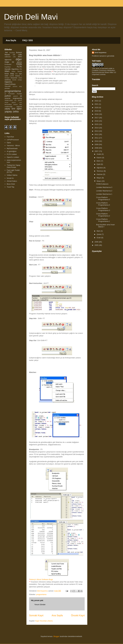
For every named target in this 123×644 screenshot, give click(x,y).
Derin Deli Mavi (31, 17)
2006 (97, 242)
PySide (19, 94)
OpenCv (8, 82)
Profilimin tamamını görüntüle (103, 56)
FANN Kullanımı (102, 184)
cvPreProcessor (13, 140)
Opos (9, 143)
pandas (7, 88)
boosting (12, 53)
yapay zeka (12, 111)
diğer (19, 59)
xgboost (19, 106)
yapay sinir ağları (13, 109)
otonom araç (17, 86)
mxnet (14, 80)
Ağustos (100, 168)
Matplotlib (14, 78)
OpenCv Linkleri (13, 157)
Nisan (99, 181)
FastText (8, 67)
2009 (97, 144)
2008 (97, 148)
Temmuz (100, 171)
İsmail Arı (10, 178)
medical (8, 80)
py (5, 94)
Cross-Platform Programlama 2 (103, 215)
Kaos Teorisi (17, 71)
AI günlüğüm (12, 151)
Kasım (99, 158)
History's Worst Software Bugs (41, 579)
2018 (97, 114)
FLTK (19, 67)
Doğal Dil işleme (13, 62)
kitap (12, 74)
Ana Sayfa (11, 40)
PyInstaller (12, 94)
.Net (6, 52)
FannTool (10, 137)
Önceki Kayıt (78, 615)
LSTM (12, 76)
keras (7, 74)
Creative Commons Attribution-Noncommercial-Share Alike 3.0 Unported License (104, 72)
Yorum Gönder (40, 605)
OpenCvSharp (10, 84)
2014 (97, 128)
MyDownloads (12, 148)
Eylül (99, 164)
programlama (41, 594)
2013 (97, 131)
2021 (97, 104)
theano (16, 105)
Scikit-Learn (9, 100)
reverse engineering (13, 98)
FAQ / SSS (28, 40)
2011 (97, 138)
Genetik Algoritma (12, 69)
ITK (21, 69)
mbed (20, 78)
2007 (97, 151)
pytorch (15, 96)
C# (14, 55)
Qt (21, 96)
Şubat (99, 234)
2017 (97, 118)
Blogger (56, 636)
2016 (97, 121)
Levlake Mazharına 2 (104, 191)
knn (16, 74)
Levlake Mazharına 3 (104, 187)
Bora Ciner (11, 184)
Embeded (8, 64)
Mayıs (99, 178)
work (97, 68)
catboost (8, 57)
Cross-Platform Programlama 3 (103, 209)
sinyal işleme (10, 103)
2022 (97, 101)
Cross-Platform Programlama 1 (103, 220)
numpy (20, 80)
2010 (97, 141)
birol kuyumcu (100, 52)
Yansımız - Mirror (13, 146)
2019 (97, 111)
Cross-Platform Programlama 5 (103, 198)
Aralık (99, 154)
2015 (97, 124)
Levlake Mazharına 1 (104, 194)
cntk (14, 57)
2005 (97, 245)
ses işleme (18, 100)
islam (7, 71)
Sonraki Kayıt (36, 615)
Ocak (99, 238)
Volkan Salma (12, 175)
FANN (19, 64)
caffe (20, 55)
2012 (97, 134)
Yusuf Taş (10, 187)
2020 (97, 108)
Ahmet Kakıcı (12, 181)
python (8, 96)
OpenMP (8, 86)
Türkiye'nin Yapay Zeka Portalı (13, 166)
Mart (99, 231)
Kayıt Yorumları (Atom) (44, 621)
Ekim (99, 161)
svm (21, 103)
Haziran (100, 174)
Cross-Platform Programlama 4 (103, 204)
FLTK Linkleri (12, 154)
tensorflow (8, 104)
